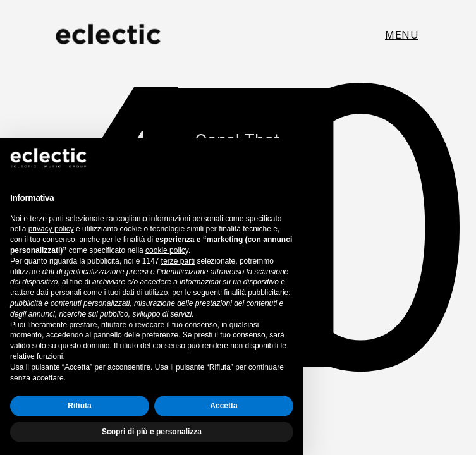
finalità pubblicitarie (256, 293)
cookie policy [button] (167, 250)
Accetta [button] (223, 406)
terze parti (178, 261)
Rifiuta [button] (79, 406)
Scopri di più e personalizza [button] (152, 432)
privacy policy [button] (51, 229)
